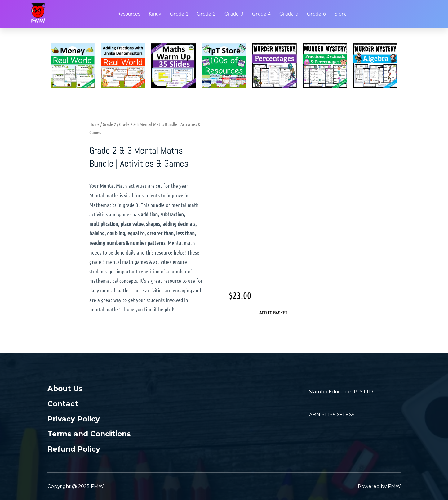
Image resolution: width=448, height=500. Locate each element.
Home (94, 124)
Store (341, 14)
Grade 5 (289, 14)
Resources (129, 14)
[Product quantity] (237, 313)
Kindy (155, 14)
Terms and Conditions (89, 434)
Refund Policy (74, 449)
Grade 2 (206, 14)
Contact (63, 404)
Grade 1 (179, 14)
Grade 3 (234, 14)
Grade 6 (316, 14)
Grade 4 (261, 14)
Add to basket (273, 313)
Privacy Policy (74, 419)
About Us (65, 389)
